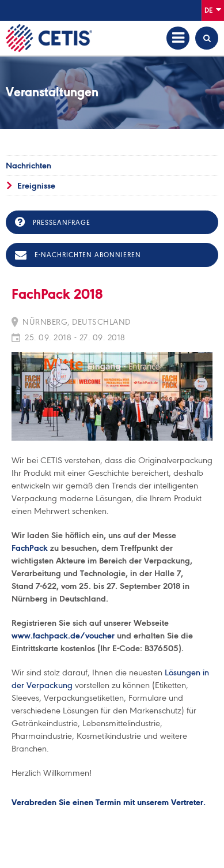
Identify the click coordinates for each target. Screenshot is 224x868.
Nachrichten (29, 166)
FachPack (30, 548)
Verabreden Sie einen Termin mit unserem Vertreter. (109, 803)
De (213, 10)
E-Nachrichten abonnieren (78, 255)
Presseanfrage (53, 222)
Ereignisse (36, 186)
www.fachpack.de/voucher (64, 636)
